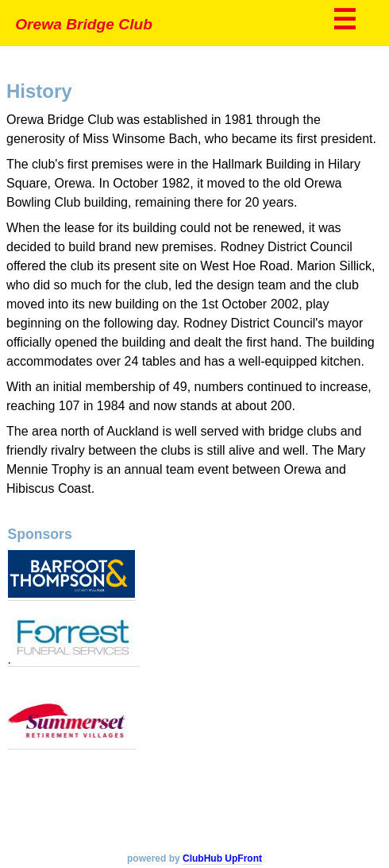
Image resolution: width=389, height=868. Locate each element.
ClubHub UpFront (222, 858)
